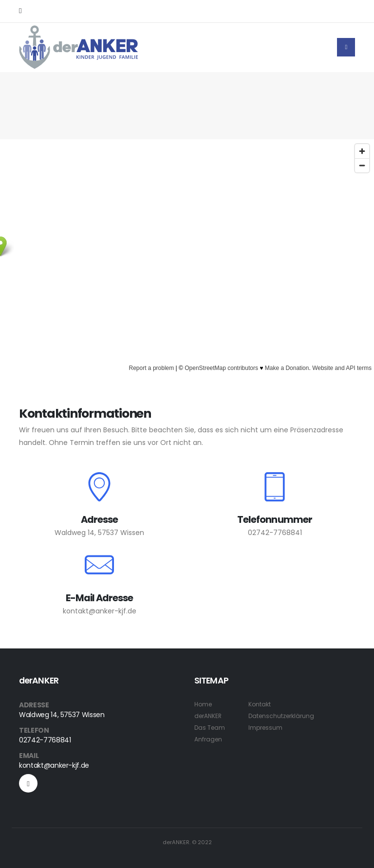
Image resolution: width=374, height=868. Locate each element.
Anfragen (209, 739)
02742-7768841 (275, 533)
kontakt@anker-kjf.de (100, 611)
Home (204, 704)
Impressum (268, 728)
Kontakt (261, 704)
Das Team (210, 728)
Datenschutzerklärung (284, 716)
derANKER (209, 716)
